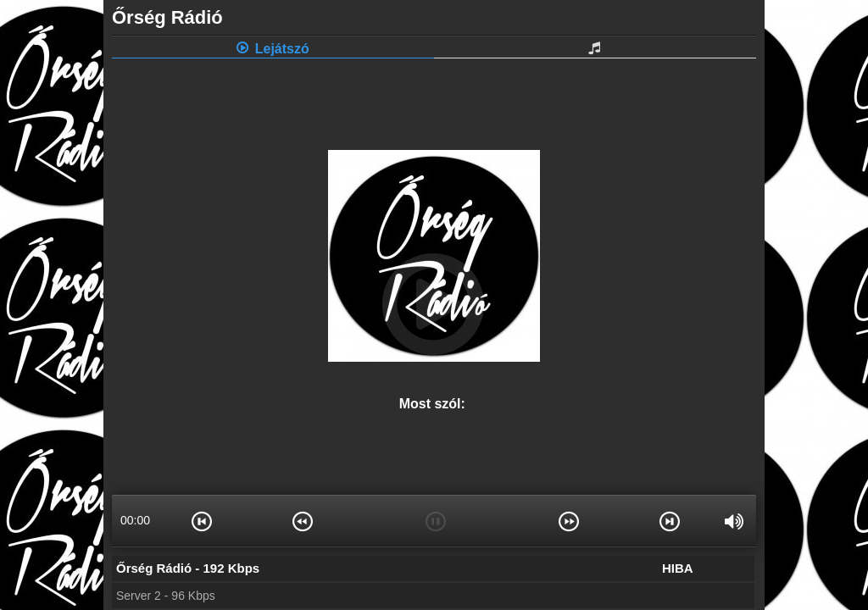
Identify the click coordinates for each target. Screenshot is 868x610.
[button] (202, 520)
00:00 (135, 520)
